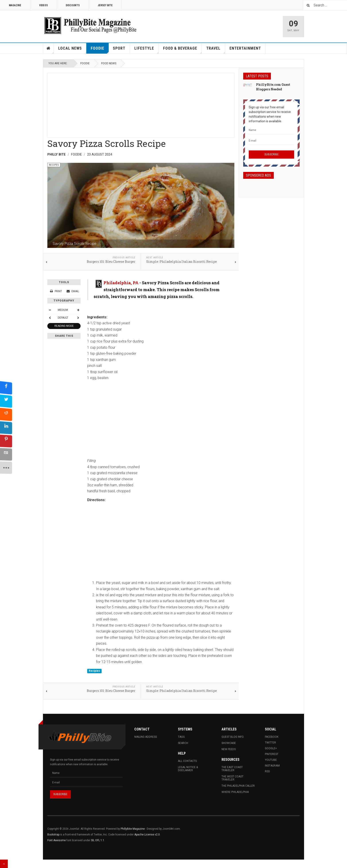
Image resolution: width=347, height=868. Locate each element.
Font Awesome (57, 840)
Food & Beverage (182, 50)
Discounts (73, 5)
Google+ (271, 748)
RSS (267, 771)
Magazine (15, 5)
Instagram (272, 766)
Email (73, 291)
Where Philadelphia (235, 792)
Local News (72, 50)
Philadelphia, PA (121, 283)
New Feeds (229, 749)
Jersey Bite (105, 5)
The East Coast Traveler (232, 769)
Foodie (100, 50)
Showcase (229, 743)
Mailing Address (146, 737)
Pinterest (272, 754)
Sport (119, 48)
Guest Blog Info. (233, 737)
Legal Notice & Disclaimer (188, 769)
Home (48, 48)
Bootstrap (53, 835)
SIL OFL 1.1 (98, 840)
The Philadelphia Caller (238, 786)
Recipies (94, 671)
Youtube (271, 760)
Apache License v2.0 (147, 835)
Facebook (272, 737)
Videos (43, 5)
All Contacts (187, 761)
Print (56, 291)
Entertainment (245, 48)
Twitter (270, 743)
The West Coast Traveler (232, 778)
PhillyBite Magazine (133, 829)
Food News (109, 63)
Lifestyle (147, 50)
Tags (181, 737)
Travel (216, 50)
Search (183, 743)
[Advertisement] (141, 104)
